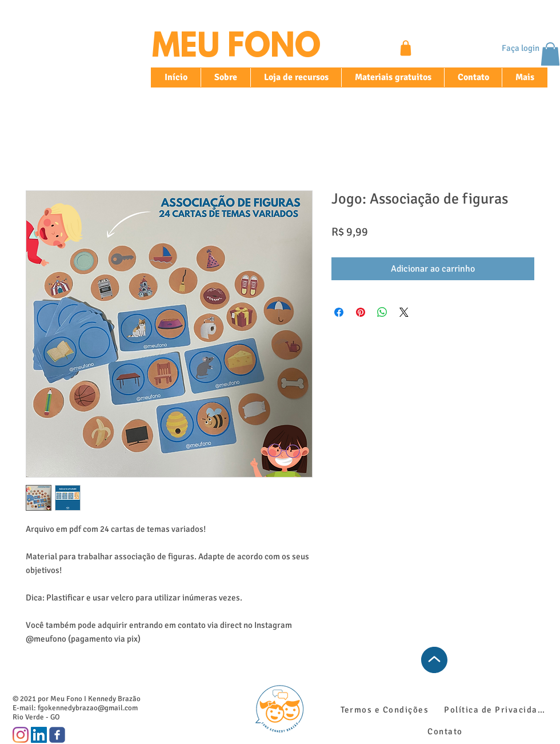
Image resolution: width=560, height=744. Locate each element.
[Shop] (406, 48)
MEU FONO (236, 48)
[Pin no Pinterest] (361, 312)
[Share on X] (404, 312)
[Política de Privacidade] (497, 710)
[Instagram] (21, 735)
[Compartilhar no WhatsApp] (382, 312)
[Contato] (446, 731)
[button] (550, 54)
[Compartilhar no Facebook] (339, 312)
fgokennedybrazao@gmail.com (88, 708)
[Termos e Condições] (386, 710)
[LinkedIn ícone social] (39, 735)
